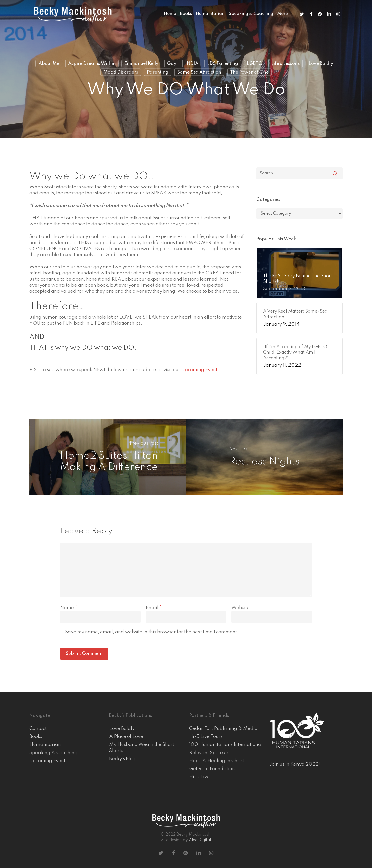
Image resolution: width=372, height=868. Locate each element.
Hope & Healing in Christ (217, 761)
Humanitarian (45, 745)
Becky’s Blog (122, 759)
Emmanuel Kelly (141, 64)
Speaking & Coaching (53, 753)
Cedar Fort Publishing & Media (223, 728)
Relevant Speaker (209, 753)
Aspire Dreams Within (92, 64)
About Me (49, 64)
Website (240, 608)
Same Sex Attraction (199, 72)
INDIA (192, 64)
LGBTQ (255, 64)
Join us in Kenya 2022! (295, 764)
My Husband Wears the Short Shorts (142, 748)
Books (36, 737)
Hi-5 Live (199, 777)
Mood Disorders (121, 72)
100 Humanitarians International (226, 745)
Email (154, 608)
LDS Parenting (223, 64)
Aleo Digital (200, 840)
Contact (38, 728)
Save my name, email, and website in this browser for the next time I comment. (152, 632)
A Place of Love (126, 737)
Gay (172, 64)
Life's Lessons (285, 64)
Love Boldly (321, 64)
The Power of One (249, 72)
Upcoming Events (200, 370)
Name (69, 608)
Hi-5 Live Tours (206, 737)
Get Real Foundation (212, 769)
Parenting (158, 72)
